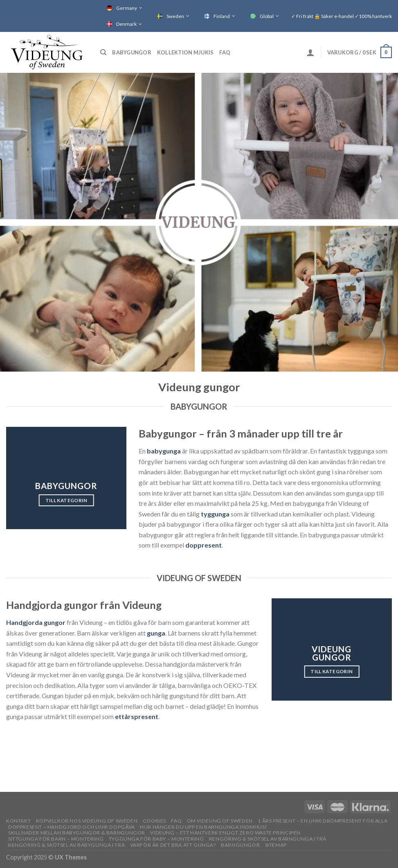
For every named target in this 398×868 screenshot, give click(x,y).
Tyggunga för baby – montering (156, 839)
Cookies (154, 821)
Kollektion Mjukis (185, 52)
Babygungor (132, 52)
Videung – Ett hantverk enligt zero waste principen (225, 833)
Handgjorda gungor (36, 622)
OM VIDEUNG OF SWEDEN (220, 821)
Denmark (126, 24)
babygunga (164, 451)
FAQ (225, 52)
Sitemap (276, 845)
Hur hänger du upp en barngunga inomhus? (203, 827)
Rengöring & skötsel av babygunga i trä (66, 845)
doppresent (203, 545)
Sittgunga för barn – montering (56, 839)
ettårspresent (137, 716)
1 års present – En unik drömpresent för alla (323, 821)
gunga (156, 633)
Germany (127, 8)
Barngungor (240, 845)
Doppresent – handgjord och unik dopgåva (72, 827)
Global (267, 16)
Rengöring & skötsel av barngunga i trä (268, 839)
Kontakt (18, 821)
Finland (222, 16)
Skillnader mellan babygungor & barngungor (77, 833)
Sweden (175, 16)
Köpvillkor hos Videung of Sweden (87, 821)
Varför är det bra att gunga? (173, 845)
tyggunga (215, 514)
